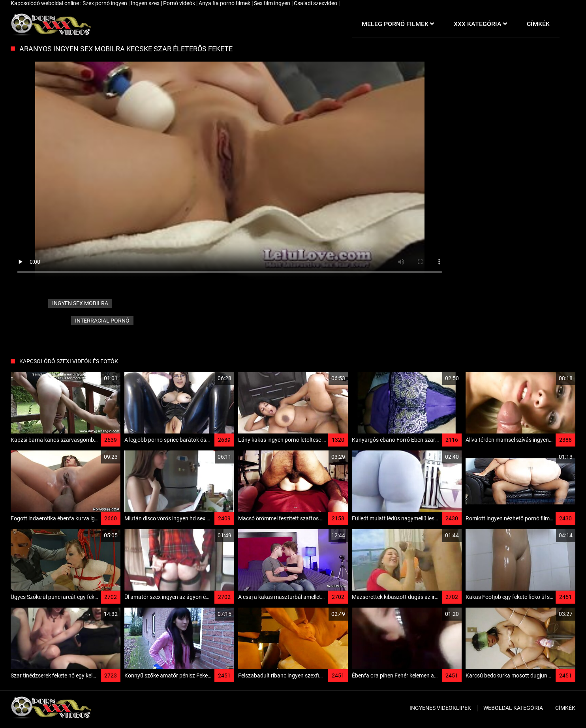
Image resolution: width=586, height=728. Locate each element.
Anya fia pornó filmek (225, 3)
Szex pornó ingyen (105, 3)
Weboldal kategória (513, 708)
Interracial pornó (102, 321)
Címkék (565, 708)
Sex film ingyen (273, 3)
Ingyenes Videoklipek (440, 708)
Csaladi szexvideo (316, 3)
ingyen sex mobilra (80, 303)
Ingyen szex (146, 3)
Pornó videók (180, 3)
